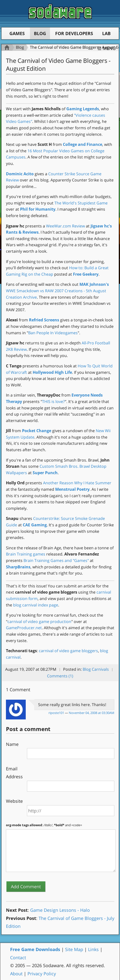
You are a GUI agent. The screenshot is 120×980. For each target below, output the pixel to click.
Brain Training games (26, 554)
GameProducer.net (24, 628)
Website (14, 801)
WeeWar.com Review (65, 226)
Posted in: (72, 669)
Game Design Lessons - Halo (60, 910)
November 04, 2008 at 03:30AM (92, 713)
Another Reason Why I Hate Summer (77, 483)
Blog (40, 33)
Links (93, 949)
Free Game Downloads (35, 949)
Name (12, 744)
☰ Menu (107, 48)
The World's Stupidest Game (81, 203)
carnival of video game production (39, 622)
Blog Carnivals (96, 669)
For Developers (74, 33)
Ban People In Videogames (53, 333)
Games (17, 33)
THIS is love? (53, 401)
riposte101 (56, 713)
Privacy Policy (42, 973)
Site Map (74, 949)
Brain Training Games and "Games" (56, 560)
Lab (106, 33)
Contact (18, 957)
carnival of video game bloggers (68, 651)
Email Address (14, 773)
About (16, 973)
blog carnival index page (36, 605)
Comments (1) (60, 676)
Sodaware (60, 11)
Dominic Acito (20, 174)
